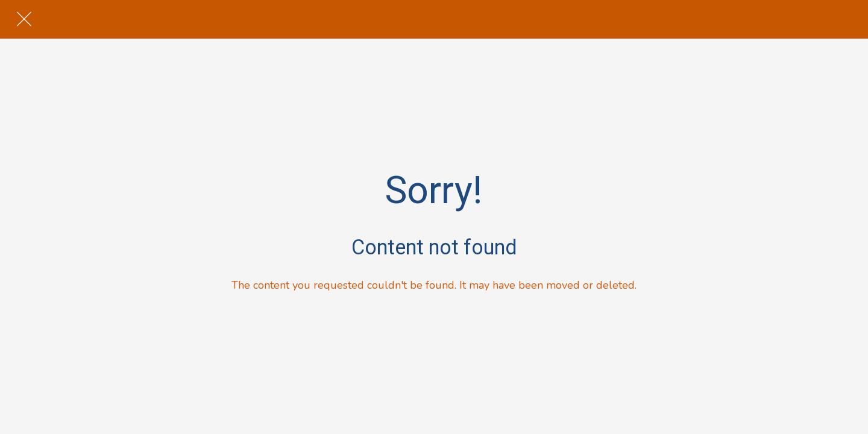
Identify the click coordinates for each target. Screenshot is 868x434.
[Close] (24, 19)
